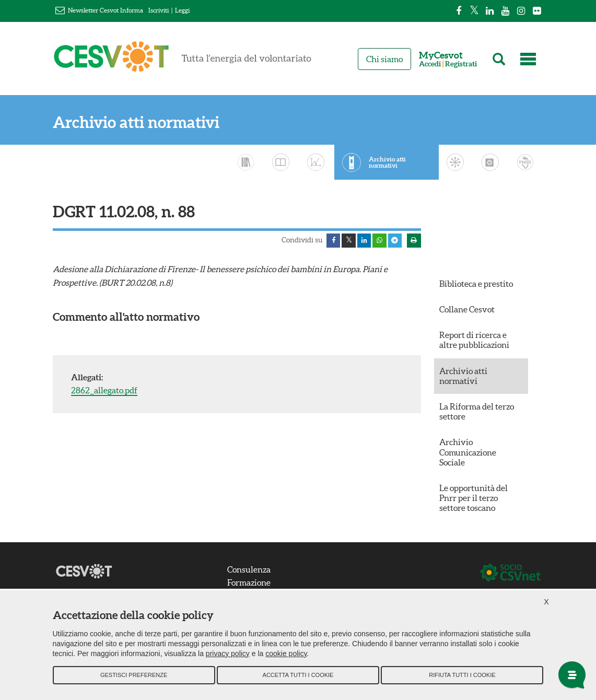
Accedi (430, 64)
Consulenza (254, 571)
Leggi (182, 10)
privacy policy (228, 658)
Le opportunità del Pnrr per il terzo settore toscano (474, 500)
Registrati (461, 64)
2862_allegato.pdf (104, 392)
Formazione (254, 585)
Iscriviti (159, 10)
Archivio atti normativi (136, 122)
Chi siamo (384, 59)
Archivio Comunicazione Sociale (468, 454)
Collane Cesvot (467, 311)
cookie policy (286, 658)
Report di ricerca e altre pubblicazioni (474, 342)
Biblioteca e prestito (476, 285)
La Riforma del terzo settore (477, 413)
